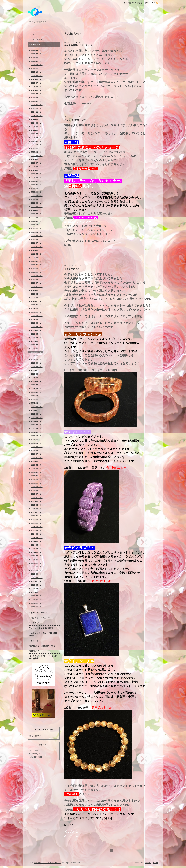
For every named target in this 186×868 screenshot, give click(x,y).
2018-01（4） (37, 392)
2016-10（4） (37, 443)
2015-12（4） (37, 479)
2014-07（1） (37, 538)
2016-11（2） (37, 439)
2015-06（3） (37, 498)
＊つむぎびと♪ (35, 623)
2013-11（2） (37, 567)
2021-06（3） (37, 247)
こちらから (71, 794)
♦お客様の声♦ (35, 651)
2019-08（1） (37, 323)
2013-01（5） (37, 600)
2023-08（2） (37, 159)
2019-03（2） (37, 341)
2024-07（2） (37, 127)
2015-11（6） (37, 483)
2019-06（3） (37, 330)
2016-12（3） (37, 436)
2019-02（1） (37, 345)
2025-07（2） (37, 83)
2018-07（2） (37, 370)
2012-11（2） (37, 607)
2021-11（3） (37, 228)
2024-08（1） (37, 123)
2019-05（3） (37, 334)
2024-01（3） (37, 141)
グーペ (148, 863)
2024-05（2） (37, 130)
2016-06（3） (37, 458)
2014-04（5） (37, 549)
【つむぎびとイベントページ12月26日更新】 (43, 657)
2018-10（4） (37, 359)
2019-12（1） (37, 308)
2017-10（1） (37, 403)
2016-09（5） (37, 447)
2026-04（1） (37, 50)
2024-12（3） (37, 108)
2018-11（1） (37, 356)
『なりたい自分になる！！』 (78, 120)
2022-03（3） (37, 218)
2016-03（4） (37, 469)
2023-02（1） (37, 181)
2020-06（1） (37, 287)
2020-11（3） (37, 272)
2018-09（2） (37, 363)
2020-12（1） (37, 268)
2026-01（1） (37, 61)
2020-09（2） (37, 279)
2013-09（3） (37, 574)
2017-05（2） (37, 418)
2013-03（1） (37, 592)
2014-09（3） (37, 530)
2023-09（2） (37, 156)
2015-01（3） (37, 516)
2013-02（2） (37, 596)
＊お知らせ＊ (35, 45)
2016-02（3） (37, 472)
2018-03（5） (37, 385)
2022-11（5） (37, 192)
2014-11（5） (37, 523)
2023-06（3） (37, 167)
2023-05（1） (37, 170)
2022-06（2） (37, 210)
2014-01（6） (37, 560)
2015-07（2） (37, 494)
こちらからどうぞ (85, 168)
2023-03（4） (37, 178)
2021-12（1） (37, 225)
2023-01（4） (37, 185)
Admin (156, 863)
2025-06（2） (37, 87)
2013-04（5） (37, 589)
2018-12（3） (37, 352)
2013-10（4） (37, 570)
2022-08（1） (37, 203)
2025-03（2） (37, 97)
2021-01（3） (37, 265)
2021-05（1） (37, 250)
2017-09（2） (37, 407)
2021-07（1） (37, 243)
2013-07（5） (37, 581)
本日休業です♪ (36, 736)
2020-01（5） (37, 305)
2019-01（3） (37, 349)
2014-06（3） (37, 541)
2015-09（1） (37, 490)
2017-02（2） (37, 429)
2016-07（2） (37, 454)
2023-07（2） (37, 163)
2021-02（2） (37, 261)
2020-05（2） (37, 290)
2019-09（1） (37, 319)
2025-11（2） (37, 68)
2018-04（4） (37, 381)
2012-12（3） (37, 603)
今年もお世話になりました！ (78, 45)
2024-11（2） (37, 112)
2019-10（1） (37, 316)
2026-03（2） (37, 54)
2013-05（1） (37, 585)
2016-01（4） (37, 476)
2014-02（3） (37, 556)
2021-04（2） (37, 254)
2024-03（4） (37, 134)
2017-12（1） (37, 396)
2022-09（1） (37, 199)
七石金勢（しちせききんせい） (47, 863)
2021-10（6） (37, 232)
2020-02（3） (37, 301)
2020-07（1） (37, 283)
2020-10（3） (37, 276)
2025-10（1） (37, 72)
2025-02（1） (37, 101)
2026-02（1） (37, 57)
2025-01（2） (37, 105)
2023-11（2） (37, 148)
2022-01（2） (37, 221)
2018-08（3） (37, 367)
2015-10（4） (37, 487)
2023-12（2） (37, 145)
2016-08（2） (37, 450)
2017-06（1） (37, 414)
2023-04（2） (37, 174)
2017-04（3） (37, 421)
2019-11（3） (37, 312)
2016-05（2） (37, 461)
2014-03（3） (37, 552)
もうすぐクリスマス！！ (76, 269)
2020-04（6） (37, 294)
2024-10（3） (37, 116)
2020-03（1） (37, 298)
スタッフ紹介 (35, 641)
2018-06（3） (37, 374)
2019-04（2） (37, 338)
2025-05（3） (37, 90)
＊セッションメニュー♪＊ (40, 618)
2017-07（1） (37, 410)
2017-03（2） (37, 425)
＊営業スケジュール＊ (39, 613)
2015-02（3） (37, 512)
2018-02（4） (37, 389)
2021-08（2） (37, 239)
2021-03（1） (37, 258)
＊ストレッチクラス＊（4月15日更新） (43, 634)
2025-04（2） (37, 94)
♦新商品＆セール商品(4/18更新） (43, 646)
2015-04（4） (37, 505)
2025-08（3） (37, 79)
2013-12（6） (37, 563)
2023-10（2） (37, 152)
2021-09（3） (37, 236)
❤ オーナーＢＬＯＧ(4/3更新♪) (42, 628)
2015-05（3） (37, 501)
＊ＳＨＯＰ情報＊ (37, 39)
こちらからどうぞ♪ (85, 218)
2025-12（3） (37, 65)
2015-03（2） (37, 509)
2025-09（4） (37, 76)
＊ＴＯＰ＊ (34, 34)
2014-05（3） (37, 545)
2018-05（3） (37, 378)
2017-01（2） (37, 432)
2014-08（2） (37, 534)
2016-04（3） (37, 465)
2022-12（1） (37, 188)
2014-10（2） (37, 527)
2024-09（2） (37, 119)
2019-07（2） (37, 327)
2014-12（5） (37, 519)
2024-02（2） (37, 138)
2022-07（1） (37, 207)
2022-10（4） (37, 196)
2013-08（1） (37, 578)
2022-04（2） (37, 214)
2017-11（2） (37, 399)
